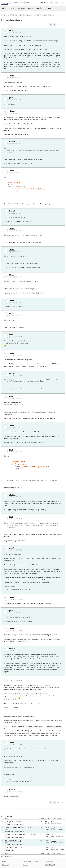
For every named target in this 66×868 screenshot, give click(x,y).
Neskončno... (10, 847)
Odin (52, 834)
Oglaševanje (6, 865)
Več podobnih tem (6, 856)
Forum (12, 8)
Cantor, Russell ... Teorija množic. (17, 834)
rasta (11, 335)
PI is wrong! (9, 821)
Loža (12, 851)
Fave (11, 450)
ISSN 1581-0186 (50, 865)
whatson (7, 843)
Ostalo (49, 8)
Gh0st (53, 847)
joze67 (12, 30)
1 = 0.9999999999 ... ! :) (13, 841)
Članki (30, 8)
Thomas (12, 76)
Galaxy (7, 829)
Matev (12, 275)
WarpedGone (9, 823)
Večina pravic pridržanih (31, 862)
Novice (4, 8)
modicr (53, 821)
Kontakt (26, 865)
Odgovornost (49, 862)
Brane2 (12, 142)
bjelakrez (54, 841)
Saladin (53, 828)
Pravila (4, 862)
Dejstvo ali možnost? (12, 828)
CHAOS (12, 790)
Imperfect (13, 648)
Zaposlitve (39, 8)
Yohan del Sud (9, 849)
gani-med (13, 679)
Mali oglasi (21, 8)
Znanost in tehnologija (17, 825)
